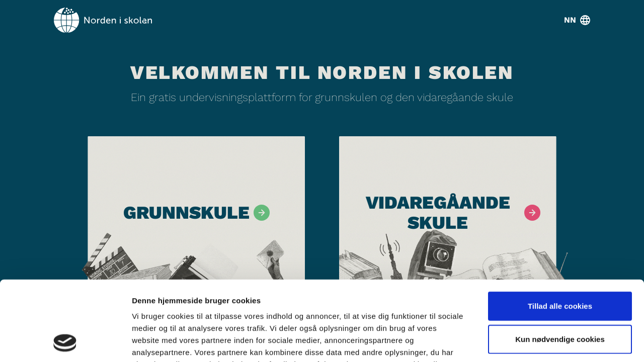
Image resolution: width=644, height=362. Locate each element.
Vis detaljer (523, 342)
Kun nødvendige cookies (560, 264)
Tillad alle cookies (560, 231)
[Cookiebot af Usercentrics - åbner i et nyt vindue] (65, 342)
